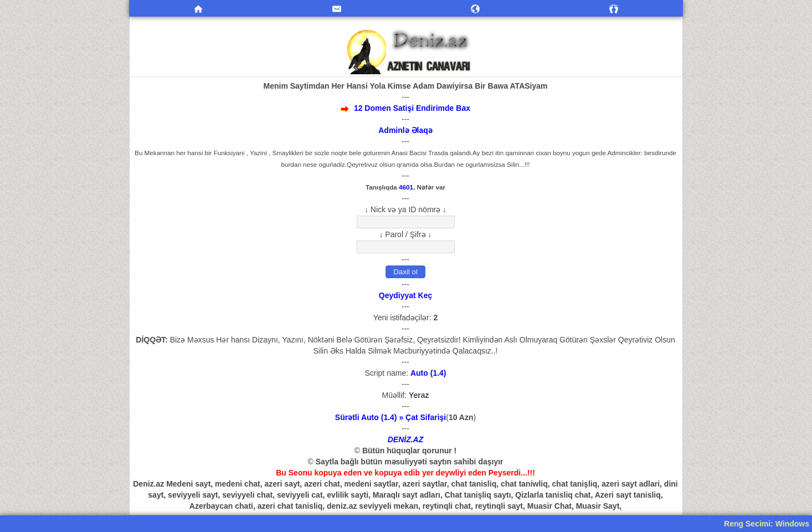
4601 (406, 187)
